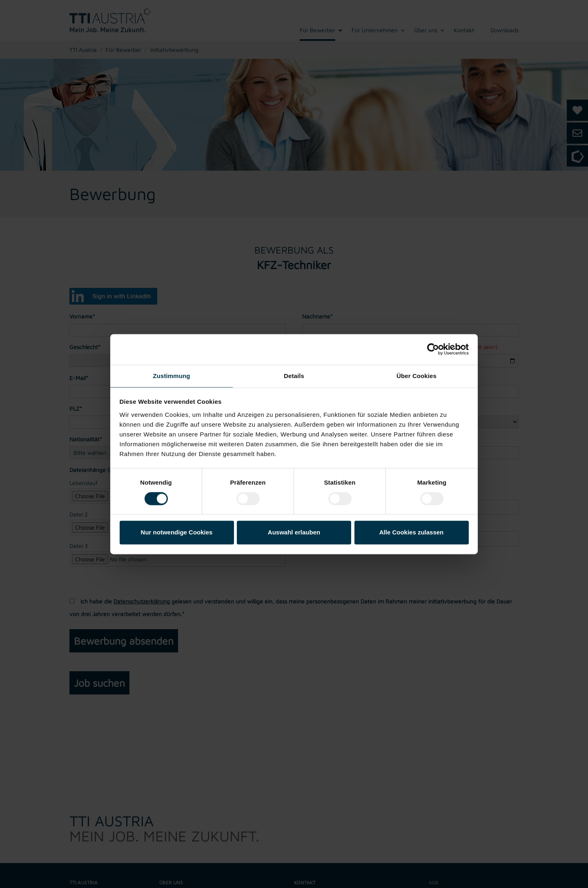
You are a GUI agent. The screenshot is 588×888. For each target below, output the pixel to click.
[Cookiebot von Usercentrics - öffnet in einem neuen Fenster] (433, 349)
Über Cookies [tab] (416, 376)
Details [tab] (294, 376)
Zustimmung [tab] (172, 376)
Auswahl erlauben (294, 533)
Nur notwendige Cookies (177, 533)
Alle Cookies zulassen (412, 533)
